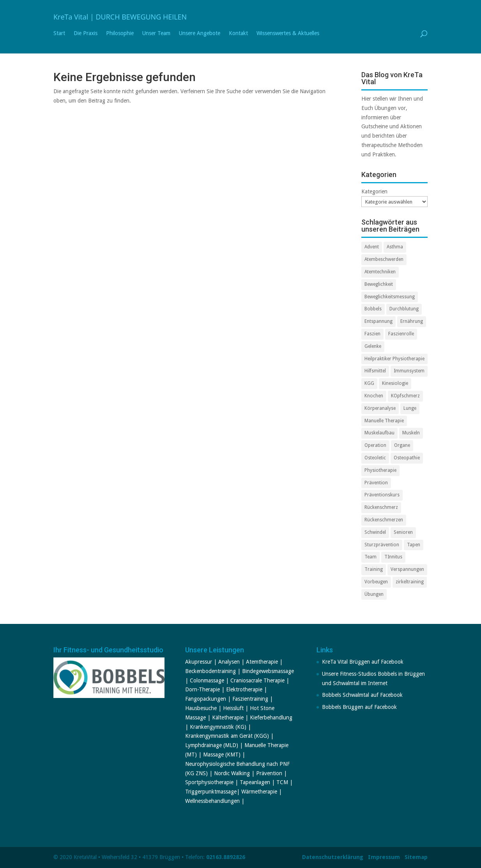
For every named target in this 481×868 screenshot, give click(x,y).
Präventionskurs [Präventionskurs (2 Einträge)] (382, 495)
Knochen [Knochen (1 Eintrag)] (374, 396)
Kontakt (238, 33)
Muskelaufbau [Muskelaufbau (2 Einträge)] (379, 433)
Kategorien (374, 191)
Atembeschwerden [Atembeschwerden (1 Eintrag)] (384, 259)
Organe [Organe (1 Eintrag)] (402, 445)
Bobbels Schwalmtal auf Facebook (362, 695)
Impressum (384, 857)
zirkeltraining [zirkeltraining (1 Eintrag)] (410, 582)
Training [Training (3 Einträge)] (374, 569)
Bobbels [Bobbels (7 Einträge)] (373, 309)
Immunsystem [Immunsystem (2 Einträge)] (409, 371)
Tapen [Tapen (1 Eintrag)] (414, 545)
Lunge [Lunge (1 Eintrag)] (410, 408)
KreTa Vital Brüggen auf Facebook (363, 662)
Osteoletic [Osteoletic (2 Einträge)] (375, 458)
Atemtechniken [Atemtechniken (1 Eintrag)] (380, 272)
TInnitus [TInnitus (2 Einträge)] (393, 557)
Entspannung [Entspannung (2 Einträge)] (378, 321)
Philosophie (120, 33)
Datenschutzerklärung (333, 857)
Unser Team (156, 33)
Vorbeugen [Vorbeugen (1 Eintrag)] (376, 582)
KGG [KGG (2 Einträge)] (369, 383)
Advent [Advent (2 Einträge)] (372, 247)
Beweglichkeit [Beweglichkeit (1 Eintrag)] (379, 284)
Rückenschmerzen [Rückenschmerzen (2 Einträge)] (384, 520)
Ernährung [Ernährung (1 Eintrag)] (412, 321)
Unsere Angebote (200, 33)
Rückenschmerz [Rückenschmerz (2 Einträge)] (381, 507)
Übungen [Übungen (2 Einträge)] (374, 594)
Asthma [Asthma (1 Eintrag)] (395, 247)
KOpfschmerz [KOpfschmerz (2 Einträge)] (405, 396)
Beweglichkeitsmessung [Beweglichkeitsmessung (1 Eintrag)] (390, 297)
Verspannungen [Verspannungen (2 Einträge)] (407, 569)
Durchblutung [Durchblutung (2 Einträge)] (404, 309)
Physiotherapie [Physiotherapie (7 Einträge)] (380, 470)
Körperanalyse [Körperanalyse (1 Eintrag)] (380, 408)
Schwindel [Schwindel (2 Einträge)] (375, 532)
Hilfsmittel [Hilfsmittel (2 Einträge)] (375, 371)
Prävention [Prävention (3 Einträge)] (376, 483)
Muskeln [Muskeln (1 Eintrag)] (411, 433)
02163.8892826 (226, 857)
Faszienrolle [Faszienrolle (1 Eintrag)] (401, 334)
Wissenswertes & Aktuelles (288, 33)
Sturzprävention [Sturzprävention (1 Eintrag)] (382, 545)
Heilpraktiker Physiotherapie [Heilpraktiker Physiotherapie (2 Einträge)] (394, 359)
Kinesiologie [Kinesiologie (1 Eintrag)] (395, 383)
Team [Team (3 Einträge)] (370, 557)
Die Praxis (86, 33)
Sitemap (416, 857)
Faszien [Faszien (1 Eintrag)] (372, 334)
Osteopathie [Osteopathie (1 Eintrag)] (407, 458)
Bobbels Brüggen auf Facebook (359, 707)
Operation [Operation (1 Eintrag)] (375, 445)
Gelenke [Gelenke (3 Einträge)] (373, 346)
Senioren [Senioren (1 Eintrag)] (403, 532)
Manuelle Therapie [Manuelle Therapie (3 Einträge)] (384, 421)
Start (59, 33)
